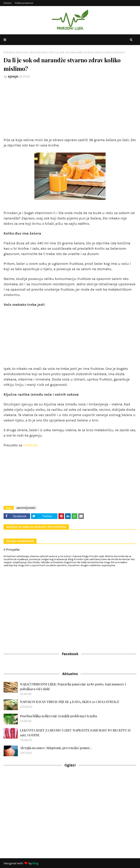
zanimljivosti (38, 52)
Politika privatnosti (24, 3)
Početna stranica (15, 52)
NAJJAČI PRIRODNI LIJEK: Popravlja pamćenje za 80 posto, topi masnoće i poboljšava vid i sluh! (73, 687)
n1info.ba (30, 445)
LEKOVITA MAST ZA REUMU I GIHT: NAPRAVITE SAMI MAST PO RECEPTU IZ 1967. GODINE (75, 733)
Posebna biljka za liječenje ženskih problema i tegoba (58, 716)
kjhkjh (13, 77)
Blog (35, 863)
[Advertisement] (70, 109)
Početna (7, 3)
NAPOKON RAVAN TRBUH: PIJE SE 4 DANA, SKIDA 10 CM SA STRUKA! (69, 702)
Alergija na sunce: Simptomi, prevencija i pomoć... (56, 748)
